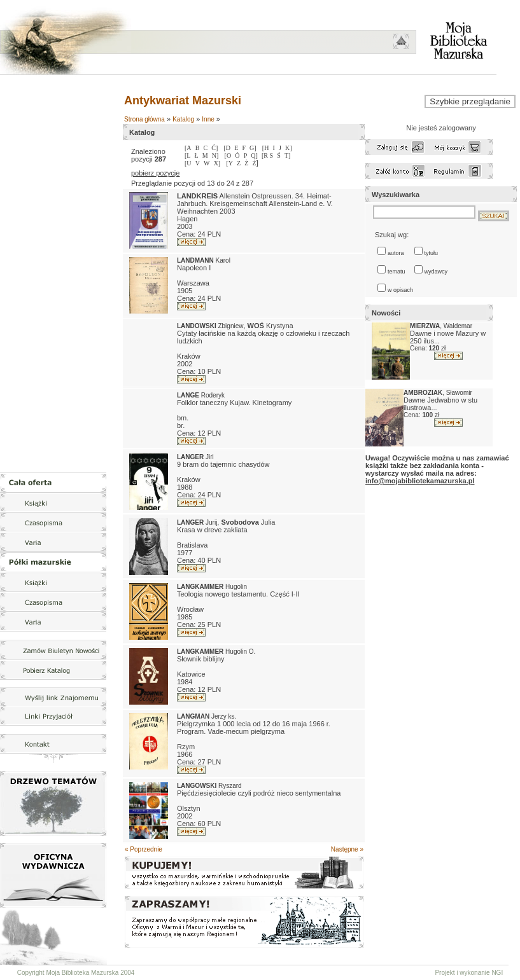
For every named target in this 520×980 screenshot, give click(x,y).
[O (228, 155)
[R (266, 155)
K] (289, 148)
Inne (208, 119)
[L (187, 155)
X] (217, 163)
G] (253, 148)
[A (188, 148)
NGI (497, 973)
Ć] (214, 148)
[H (266, 148)
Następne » (347, 849)
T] (287, 155)
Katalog (183, 119)
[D (227, 148)
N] (215, 155)
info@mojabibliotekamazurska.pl (420, 481)
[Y (229, 163)
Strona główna (144, 119)
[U (188, 163)
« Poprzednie (144, 849)
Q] (254, 155)
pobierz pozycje (155, 173)
